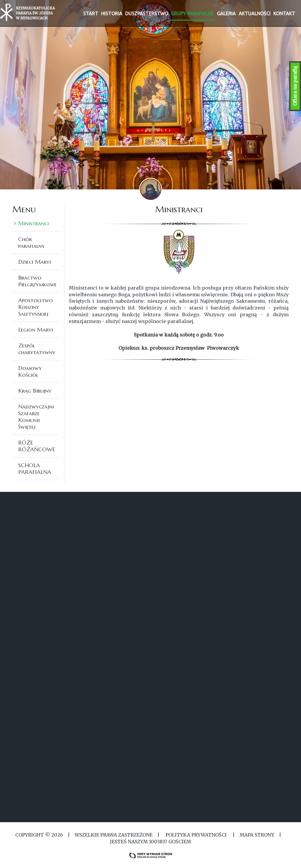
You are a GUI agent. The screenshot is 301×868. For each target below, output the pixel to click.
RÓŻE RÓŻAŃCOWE (37, 446)
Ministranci (34, 223)
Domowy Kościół (30, 371)
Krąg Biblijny (35, 391)
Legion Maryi (36, 329)
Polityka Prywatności (196, 835)
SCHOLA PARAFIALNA (35, 469)
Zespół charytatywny (37, 349)
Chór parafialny (31, 242)
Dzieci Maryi (35, 262)
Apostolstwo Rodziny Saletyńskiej (36, 307)
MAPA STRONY (257, 835)
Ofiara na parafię (295, 86)
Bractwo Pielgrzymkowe (37, 281)
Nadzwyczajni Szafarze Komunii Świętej (36, 417)
